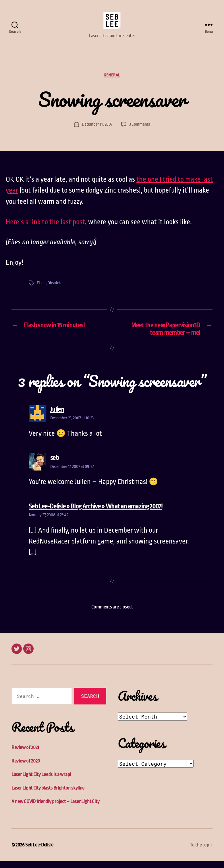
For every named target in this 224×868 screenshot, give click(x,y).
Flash (41, 290)
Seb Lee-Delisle (39, 852)
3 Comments (140, 131)
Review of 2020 (26, 768)
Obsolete (55, 290)
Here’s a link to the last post (45, 228)
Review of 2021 (25, 754)
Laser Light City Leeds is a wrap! (41, 781)
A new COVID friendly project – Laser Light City (55, 808)
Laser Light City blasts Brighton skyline (48, 795)
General (112, 82)
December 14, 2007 (97, 131)
